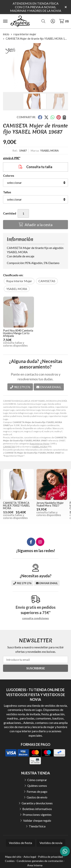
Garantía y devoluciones (37, 803)
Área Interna (35, 865)
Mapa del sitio (13, 857)
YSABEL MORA (39, 447)
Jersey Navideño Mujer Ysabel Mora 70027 (50, 504)
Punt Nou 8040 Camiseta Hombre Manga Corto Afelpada (18, 333)
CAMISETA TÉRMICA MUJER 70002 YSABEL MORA (16, 506)
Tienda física (37, 826)
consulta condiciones (35, 618)
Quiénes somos (37, 786)
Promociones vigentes (37, 815)
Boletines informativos (37, 809)
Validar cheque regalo (37, 820)
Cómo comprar (37, 780)
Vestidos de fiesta (20, 843)
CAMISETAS (9, 447)
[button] (34, 89)
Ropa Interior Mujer (40, 444)
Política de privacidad (50, 857)
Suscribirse (36, 668)
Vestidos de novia (51, 843)
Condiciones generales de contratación (40, 861)
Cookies (10, 861)
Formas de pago (37, 791)
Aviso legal (30, 857)
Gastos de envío (37, 797)
